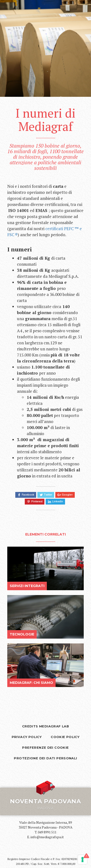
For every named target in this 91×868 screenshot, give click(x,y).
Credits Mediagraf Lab (45, 726)
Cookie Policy (65, 737)
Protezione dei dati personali (45, 758)
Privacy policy (27, 737)
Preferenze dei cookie (45, 747)
